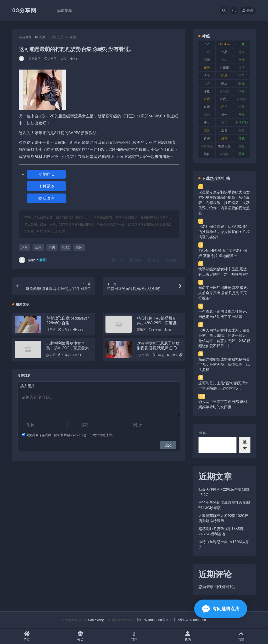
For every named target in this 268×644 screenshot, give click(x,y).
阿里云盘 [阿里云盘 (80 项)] (224, 146)
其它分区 (58, 37)
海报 (153, 260)
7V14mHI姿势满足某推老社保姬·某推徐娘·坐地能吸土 (223, 253)
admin (33, 260)
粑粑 (65, 247)
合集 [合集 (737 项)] (224, 60)
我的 (188, 636)
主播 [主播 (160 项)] (207, 52)
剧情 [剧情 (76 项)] (207, 60)
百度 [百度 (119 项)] (207, 99)
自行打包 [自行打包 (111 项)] (242, 122)
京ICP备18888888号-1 (152, 620)
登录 (248, 10)
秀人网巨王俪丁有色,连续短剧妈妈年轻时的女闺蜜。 (223, 404)
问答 (134, 636)
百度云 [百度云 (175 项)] (224, 99)
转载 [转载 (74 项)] (242, 138)
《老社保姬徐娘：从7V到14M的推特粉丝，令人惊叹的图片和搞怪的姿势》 (224, 232)
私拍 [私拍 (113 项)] (224, 107)
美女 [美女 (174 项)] (207, 122)
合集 (38, 247)
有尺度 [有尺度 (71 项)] (224, 91)
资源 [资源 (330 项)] (207, 138)
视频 (79, 247)
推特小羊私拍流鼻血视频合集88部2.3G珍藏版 (224, 505)
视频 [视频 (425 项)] (242, 130)
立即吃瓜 (46, 174)
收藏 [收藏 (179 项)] (242, 83)
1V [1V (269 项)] (207, 44)
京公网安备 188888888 (189, 620)
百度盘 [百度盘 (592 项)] (242, 99)
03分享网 (24, 10)
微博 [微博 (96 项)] (242, 68)
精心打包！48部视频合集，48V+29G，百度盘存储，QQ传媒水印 (159, 323)
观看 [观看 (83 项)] (224, 130)
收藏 (136, 260)
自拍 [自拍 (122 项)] (224, 122)
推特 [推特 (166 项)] (207, 83)
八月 (25, 247)
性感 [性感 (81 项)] (224, 75)
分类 (80, 636)
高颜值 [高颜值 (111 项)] (224, 154)
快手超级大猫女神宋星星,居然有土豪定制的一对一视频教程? (223, 272)
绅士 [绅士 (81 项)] (224, 115)
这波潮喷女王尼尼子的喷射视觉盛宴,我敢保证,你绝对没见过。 (159, 348)
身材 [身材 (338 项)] (224, 138)
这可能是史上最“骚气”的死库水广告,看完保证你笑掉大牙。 (224, 386)
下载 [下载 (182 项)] (242, 44)
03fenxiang (96, 620)
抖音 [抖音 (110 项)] (242, 75)
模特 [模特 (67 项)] (242, 91)
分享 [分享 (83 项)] (242, 52)
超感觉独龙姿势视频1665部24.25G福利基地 (221, 531)
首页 (42, 37)
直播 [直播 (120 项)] (207, 107)
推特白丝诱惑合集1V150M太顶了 (224, 544)
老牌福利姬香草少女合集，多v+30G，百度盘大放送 (68, 348)
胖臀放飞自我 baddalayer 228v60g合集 (68, 321)
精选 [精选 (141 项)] (207, 115)
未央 (52, 247)
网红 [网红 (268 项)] (242, 115)
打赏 (118, 260)
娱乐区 (51, 330)
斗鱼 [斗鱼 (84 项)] (207, 91)
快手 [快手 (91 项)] (207, 75)
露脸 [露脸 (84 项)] (242, 146)
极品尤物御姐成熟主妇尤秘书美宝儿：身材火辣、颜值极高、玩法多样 (224, 364)
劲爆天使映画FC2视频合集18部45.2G (224, 492)
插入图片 (27, 386)
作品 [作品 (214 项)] (224, 52)
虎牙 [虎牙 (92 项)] (207, 130)
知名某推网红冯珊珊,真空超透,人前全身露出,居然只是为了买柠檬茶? (223, 293)
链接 (171, 260)
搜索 (202, 432)
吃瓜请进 (46, 198)
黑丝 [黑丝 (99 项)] (242, 154)
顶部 (241, 636)
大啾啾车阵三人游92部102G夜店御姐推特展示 (223, 518)
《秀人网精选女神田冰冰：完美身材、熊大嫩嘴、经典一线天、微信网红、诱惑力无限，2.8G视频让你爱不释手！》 (224, 338)
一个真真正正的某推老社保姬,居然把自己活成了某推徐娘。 (223, 314)
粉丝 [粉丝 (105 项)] (242, 107)
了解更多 (46, 186)
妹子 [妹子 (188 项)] (207, 68)
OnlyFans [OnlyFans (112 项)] (224, 45)
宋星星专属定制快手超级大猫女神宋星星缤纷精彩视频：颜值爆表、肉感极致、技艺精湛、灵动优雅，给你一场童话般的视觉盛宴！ (224, 203)
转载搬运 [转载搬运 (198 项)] (207, 146)
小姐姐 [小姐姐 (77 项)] (224, 68)
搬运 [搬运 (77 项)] (224, 83)
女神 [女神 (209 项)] (242, 60)
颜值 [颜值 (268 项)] (207, 154)
